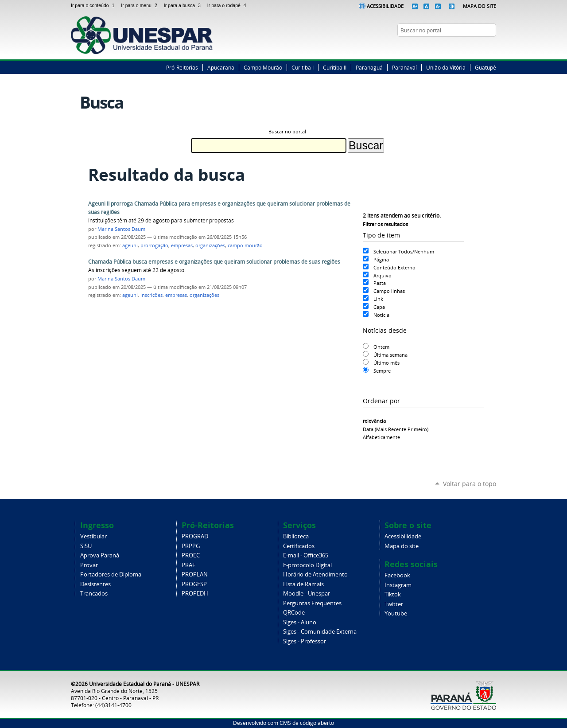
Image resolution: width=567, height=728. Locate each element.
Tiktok (393, 594)
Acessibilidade (385, 6)
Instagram (481, 47)
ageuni (130, 245)
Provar (89, 565)
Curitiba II (335, 67)
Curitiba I (303, 67)
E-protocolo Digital (307, 565)
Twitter (470, 47)
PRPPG (191, 546)
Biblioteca (296, 536)
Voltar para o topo (470, 484)
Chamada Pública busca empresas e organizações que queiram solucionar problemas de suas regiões (214, 262)
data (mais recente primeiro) (396, 429)
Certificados (299, 546)
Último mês (386, 363)
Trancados (94, 594)
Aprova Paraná (100, 555)
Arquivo (383, 275)
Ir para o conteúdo (94, 5)
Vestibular (93, 536)
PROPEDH (195, 594)
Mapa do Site (480, 6)
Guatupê (485, 67)
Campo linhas (389, 291)
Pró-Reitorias (182, 67)
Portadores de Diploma (111, 574)
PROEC (191, 555)
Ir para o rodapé (228, 5)
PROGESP (194, 584)
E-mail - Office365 (306, 555)
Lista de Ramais (303, 584)
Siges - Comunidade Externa (320, 632)
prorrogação (154, 245)
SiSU (86, 546)
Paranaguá (369, 67)
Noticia (381, 315)
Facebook (458, 47)
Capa (379, 307)
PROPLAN (195, 574)
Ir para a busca (184, 5)
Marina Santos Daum (121, 229)
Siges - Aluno (300, 622)
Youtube (396, 613)
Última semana (390, 355)
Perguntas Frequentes (312, 603)
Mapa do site (402, 546)
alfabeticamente (381, 437)
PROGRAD (195, 536)
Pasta (380, 283)
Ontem (381, 347)
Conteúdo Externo (394, 267)
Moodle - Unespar (307, 594)
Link (378, 299)
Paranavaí (404, 67)
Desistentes (95, 584)
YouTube (492, 47)
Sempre (382, 371)
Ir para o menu (140, 5)
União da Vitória (446, 67)
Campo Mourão (263, 67)
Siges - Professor (305, 641)
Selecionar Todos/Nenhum (404, 251)
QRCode (294, 613)
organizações (210, 245)
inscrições (151, 295)
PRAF (188, 565)
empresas (182, 245)
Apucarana (221, 67)
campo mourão (245, 245)
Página (381, 259)
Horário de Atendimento (315, 574)
